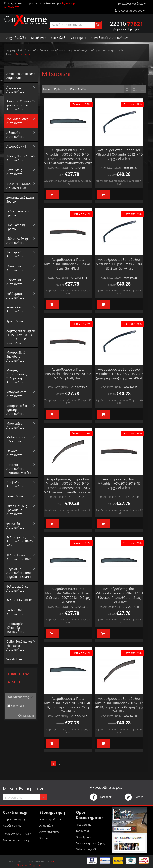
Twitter (134, 797)
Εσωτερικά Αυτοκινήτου (15, 254)
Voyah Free (14, 659)
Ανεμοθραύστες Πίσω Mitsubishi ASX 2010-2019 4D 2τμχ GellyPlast (119, 483)
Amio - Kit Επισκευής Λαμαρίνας (21, 76)
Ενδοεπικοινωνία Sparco (18, 213)
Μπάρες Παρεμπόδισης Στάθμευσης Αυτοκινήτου (17, 376)
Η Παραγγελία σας (50, 819)
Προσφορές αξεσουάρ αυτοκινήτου (15, 628)
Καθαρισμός (27, 716)
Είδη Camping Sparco (16, 227)
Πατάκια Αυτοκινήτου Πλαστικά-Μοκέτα (19, 469)
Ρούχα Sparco (16, 496)
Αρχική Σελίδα (16, 38)
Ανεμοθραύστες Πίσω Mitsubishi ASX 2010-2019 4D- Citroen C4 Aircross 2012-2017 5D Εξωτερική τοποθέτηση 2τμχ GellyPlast (68, 159)
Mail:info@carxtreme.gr (17, 840)
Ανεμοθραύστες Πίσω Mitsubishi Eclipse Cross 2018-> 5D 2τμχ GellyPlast (68, 374)
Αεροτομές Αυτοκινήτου (15, 89)
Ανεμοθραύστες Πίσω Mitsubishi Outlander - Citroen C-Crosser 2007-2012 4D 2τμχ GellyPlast (68, 595)
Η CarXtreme (84, 825)
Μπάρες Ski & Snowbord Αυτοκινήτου (16, 356)
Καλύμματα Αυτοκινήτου (15, 296)
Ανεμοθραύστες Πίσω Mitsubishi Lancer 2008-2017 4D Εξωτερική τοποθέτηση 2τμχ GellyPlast (119, 595)
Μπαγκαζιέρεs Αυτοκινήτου (16, 394)
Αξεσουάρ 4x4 (16, 146)
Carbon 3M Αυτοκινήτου (15, 612)
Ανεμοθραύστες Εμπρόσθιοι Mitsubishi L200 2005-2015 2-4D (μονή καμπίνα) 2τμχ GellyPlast (119, 374)
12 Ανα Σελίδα (80, 89)
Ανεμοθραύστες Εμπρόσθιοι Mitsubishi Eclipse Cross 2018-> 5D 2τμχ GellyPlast (119, 264)
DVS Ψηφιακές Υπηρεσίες (36, 863)
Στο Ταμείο (79, 38)
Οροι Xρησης (84, 837)
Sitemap (44, 838)
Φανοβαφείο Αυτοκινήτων (109, 38)
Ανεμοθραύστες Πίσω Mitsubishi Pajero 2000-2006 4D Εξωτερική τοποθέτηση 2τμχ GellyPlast (68, 705)
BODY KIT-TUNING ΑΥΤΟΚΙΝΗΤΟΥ (19, 186)
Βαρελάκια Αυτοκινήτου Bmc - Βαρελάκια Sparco (20, 573)
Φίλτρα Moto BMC (19, 600)
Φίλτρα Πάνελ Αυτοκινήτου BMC (19, 557)
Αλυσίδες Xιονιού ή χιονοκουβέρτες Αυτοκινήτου (20, 105)
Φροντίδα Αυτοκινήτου (15, 525)
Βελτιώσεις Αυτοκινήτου (15, 172)
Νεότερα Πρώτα (55, 89)
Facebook (101, 797)
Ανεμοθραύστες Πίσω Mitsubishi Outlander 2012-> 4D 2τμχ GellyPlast (68, 264)
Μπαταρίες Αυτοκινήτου (15, 425)
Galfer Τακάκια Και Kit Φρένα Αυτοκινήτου (19, 645)
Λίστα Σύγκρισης (49, 832)
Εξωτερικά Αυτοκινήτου (15, 268)
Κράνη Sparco (16, 321)
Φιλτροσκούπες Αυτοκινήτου (17, 588)
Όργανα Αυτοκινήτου (15, 453)
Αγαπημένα (46, 826)
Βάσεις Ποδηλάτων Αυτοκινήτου (20, 158)
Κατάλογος (39, 38)
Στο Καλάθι (59, 38)
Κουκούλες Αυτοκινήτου (15, 309)
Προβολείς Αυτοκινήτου (15, 484)
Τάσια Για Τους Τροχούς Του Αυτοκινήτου (17, 510)
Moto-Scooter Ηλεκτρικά (16, 439)
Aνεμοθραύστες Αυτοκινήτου (45, 50)
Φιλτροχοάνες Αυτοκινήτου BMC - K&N (20, 541)
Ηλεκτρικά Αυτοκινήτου (15, 282)
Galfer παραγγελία (87, 849)
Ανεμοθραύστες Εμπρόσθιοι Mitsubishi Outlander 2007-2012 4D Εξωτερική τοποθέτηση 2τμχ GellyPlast (119, 705)
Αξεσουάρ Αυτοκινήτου (15, 135)
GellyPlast (16, 706)
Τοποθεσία (82, 831)
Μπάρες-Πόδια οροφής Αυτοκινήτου (17, 410)
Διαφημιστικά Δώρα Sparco (20, 199)
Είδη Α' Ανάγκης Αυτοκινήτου (17, 241)
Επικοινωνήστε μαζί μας (90, 843)
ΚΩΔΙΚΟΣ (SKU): (58, 168)
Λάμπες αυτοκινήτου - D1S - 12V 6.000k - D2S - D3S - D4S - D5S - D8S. (21, 337)
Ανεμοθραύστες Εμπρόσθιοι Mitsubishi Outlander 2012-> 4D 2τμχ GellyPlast (119, 154)
